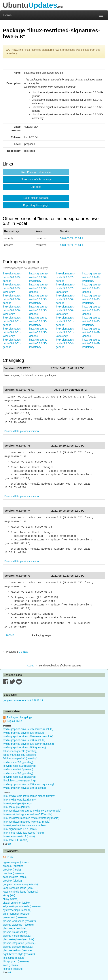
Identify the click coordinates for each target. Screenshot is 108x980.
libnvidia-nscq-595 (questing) (19, 777)
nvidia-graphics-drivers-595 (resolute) (24, 733)
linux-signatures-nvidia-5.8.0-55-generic (39, 310)
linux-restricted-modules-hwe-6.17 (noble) (26, 822)
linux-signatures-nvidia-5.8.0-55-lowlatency (39, 321)
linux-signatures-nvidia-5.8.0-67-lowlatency (92, 343)
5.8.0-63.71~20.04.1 (72, 238)
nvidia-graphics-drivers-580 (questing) (24, 788)
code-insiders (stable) (15, 877)
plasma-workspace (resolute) (19, 921)
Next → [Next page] (27, 652)
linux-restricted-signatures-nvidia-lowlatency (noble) (32, 811)
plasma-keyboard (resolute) (18, 939)
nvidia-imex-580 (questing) (18, 773)
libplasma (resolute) (14, 958)
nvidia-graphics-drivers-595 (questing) (24, 747)
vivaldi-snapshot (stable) (17, 903)
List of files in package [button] (36, 198)
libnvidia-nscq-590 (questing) (19, 766)
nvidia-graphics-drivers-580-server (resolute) (28, 736)
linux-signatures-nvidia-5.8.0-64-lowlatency (92, 277)
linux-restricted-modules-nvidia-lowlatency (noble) (31, 818)
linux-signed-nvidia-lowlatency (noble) (24, 825)
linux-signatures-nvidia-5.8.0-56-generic (39, 332)
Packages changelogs (19, 717)
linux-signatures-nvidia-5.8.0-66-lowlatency (92, 321)
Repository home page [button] (36, 205)
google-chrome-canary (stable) (20, 884)
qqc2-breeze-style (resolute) (19, 954)
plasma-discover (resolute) (18, 947)
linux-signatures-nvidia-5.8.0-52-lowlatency (39, 277)
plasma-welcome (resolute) (18, 925)
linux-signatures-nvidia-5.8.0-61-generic (65, 321)
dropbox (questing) (14, 866)
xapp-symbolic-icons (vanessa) (20, 892)
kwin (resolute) (11, 965)
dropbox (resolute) (13, 873)
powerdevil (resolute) (15, 917)
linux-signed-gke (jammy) (17, 803)
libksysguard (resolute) (16, 961)
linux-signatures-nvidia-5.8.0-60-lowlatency (65, 310)
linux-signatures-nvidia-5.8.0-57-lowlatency (65, 288)
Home (7, 15)
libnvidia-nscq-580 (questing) (19, 781)
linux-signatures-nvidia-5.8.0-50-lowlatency (12, 310)
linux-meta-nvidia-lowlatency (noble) (23, 833)
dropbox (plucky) (12, 881)
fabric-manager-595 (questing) (20, 751)
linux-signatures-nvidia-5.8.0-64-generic (65, 343)
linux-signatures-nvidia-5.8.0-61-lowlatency (65, 332)
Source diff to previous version (22, 431)
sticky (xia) (9, 895)
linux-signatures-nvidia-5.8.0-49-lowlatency (12, 288)
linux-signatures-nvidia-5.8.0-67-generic (92, 332)
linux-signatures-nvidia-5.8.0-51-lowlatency (12, 332)
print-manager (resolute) (17, 914)
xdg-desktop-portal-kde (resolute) (22, 906)
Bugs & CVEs (15, 721)
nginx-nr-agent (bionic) (16, 862)
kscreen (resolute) (13, 969)
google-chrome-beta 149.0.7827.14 (23, 700)
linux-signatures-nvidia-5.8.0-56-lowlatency (39, 343)
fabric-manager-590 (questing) (20, 758)
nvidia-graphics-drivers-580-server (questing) (28, 784)
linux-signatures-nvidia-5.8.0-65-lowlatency (92, 299)
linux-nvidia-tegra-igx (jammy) (20, 800)
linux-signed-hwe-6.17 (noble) (20, 829)
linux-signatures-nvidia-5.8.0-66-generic (92, 310)
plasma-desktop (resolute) (18, 950)
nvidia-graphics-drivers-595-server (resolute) (28, 729)
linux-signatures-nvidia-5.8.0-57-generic (65, 277)
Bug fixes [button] (36, 187)
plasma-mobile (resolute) (17, 936)
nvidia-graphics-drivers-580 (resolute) (24, 740)
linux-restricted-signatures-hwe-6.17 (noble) (28, 814)
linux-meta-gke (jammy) (16, 807)
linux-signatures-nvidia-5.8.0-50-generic (12, 299)
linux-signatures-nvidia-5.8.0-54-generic (39, 288)
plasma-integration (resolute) (19, 943)
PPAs (10, 857)
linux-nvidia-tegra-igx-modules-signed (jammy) (29, 796)
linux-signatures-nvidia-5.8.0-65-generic (92, 288)
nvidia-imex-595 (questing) (18, 769)
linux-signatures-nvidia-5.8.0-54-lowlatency (39, 299)
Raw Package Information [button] (36, 172)
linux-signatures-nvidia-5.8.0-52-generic (12, 343)
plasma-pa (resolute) (15, 928)
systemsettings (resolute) (17, 910)
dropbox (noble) (12, 870)
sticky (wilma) (11, 899)
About (30, 666)
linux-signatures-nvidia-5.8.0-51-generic (12, 321)
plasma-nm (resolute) (15, 932)
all (10, 844)
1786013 (9, 635)
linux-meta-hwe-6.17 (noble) (19, 836)
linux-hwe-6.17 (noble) (16, 840)
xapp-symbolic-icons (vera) (18, 888)
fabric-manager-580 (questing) (20, 755)
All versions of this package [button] (36, 179)
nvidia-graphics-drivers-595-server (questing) (28, 744)
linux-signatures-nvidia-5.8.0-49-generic (12, 277)
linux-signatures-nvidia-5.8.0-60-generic (65, 299)
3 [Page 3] (22, 652)
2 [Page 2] (20, 652)
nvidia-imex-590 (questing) (18, 762)
